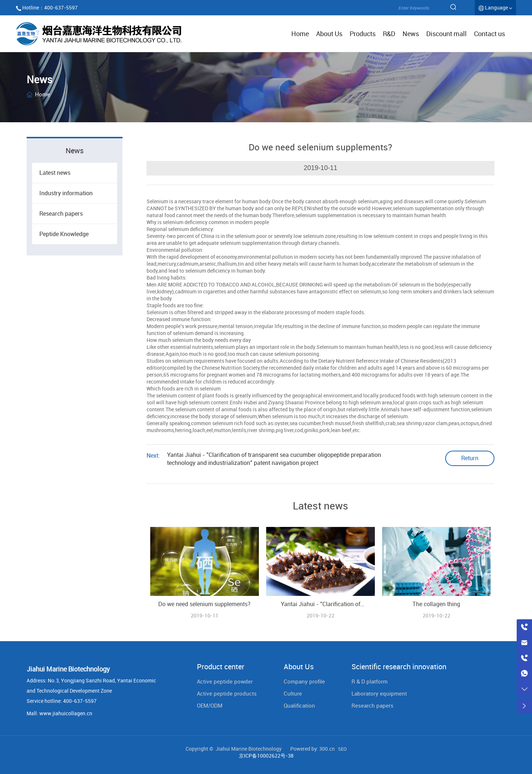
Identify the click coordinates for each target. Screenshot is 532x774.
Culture (293, 693)
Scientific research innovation (399, 667)
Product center (221, 667)
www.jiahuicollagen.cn (66, 713)
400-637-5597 (80, 701)
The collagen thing (436, 604)
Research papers (61, 213)
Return (470, 458)
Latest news (55, 173)
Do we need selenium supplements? (204, 604)
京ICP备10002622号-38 (266, 756)
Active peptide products (227, 693)
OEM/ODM (210, 705)
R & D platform (370, 681)
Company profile (304, 681)
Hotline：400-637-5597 (50, 7)
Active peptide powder (225, 681)
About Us (299, 667)
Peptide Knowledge (64, 234)
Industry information (66, 193)
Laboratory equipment (379, 693)
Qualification (299, 705)
